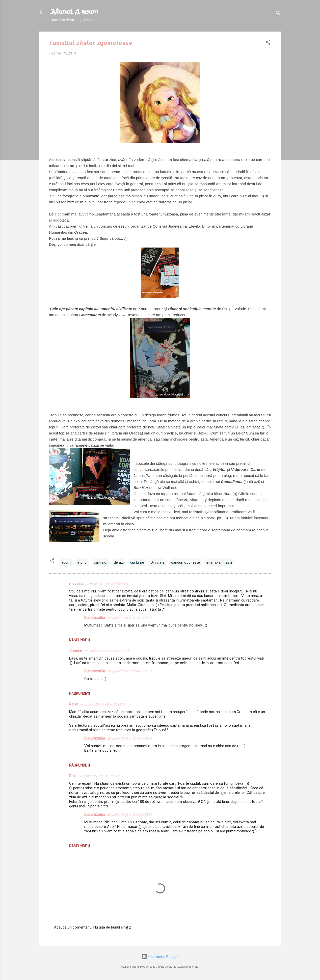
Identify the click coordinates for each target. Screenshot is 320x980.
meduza (76, 584)
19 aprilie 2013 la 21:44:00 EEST (130, 618)
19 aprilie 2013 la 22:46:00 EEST (130, 671)
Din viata (158, 562)
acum (66, 562)
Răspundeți (79, 640)
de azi (119, 562)
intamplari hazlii (219, 562)
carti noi (101, 562)
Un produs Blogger (160, 957)
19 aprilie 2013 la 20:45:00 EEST (107, 584)
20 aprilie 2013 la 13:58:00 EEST (130, 738)
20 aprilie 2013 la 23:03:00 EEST (130, 815)
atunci (82, 562)
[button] (268, 43)
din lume (137, 562)
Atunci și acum (75, 12)
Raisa (74, 704)
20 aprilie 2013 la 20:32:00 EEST (101, 776)
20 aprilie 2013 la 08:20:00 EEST (103, 704)
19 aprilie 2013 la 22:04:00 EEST (107, 651)
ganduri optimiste (185, 562)
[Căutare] (278, 14)
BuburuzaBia (95, 618)
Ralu (73, 776)
